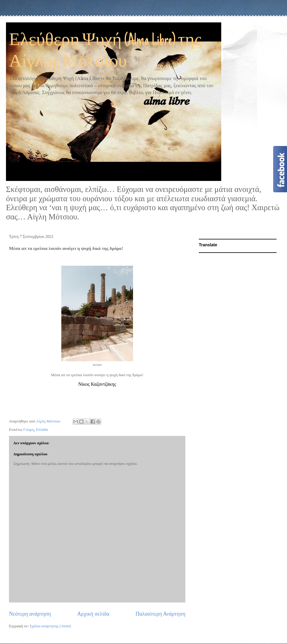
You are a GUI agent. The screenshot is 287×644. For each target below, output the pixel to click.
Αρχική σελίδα (93, 614)
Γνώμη (29, 429)
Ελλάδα (42, 429)
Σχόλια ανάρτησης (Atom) (51, 626)
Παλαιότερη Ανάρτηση (160, 614)
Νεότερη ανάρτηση (30, 614)
